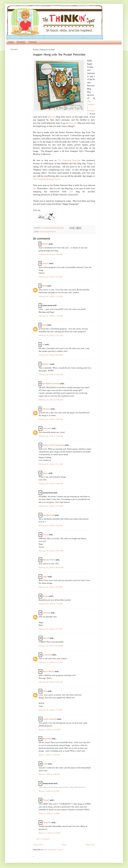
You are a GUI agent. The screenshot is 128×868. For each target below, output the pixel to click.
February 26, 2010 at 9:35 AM (51, 506)
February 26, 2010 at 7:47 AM (51, 336)
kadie (45, 764)
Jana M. (46, 638)
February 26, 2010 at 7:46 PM (51, 604)
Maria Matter (48, 671)
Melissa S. (46, 364)
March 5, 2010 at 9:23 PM (49, 814)
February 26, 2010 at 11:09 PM (51, 646)
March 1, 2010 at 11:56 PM (49, 755)
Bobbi (44, 286)
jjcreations (47, 655)
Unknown (46, 409)
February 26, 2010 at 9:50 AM (51, 526)
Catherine (47, 823)
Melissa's (52, 117)
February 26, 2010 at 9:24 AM (51, 436)
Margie (46, 596)
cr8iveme (46, 613)
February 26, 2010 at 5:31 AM (51, 277)
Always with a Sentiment (53, 445)
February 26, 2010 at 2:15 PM (50, 587)
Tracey (45, 535)
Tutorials (32, 42)
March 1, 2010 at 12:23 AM (49, 730)
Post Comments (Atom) (54, 850)
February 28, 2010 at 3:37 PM (50, 710)
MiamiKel (47, 739)
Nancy (45, 473)
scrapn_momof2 (50, 719)
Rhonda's (73, 123)
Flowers (45, 244)
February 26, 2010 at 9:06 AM (51, 400)
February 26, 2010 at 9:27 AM (51, 464)
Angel (45, 577)
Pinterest (21, 42)
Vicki (45, 691)
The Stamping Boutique (69, 160)
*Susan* (46, 800)
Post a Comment (43, 839)
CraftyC (45, 263)
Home (11, 42)
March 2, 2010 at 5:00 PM (49, 774)
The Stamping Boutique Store (46, 179)
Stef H (44, 325)
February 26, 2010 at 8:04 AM (51, 355)
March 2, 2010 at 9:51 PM (49, 791)
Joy (34, 188)
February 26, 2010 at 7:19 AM (51, 296)
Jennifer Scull (48, 515)
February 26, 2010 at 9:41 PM (50, 629)
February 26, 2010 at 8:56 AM (51, 375)
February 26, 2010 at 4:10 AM (51, 254)
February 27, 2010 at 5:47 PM (51, 663)
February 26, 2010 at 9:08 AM (51, 419)
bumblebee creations (51, 384)
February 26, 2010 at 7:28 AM (51, 316)
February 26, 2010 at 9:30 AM (51, 484)
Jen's (71, 192)
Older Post (90, 845)
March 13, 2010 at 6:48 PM (49, 833)
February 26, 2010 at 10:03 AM (51, 551)
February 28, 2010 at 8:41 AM (51, 682)
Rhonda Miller (49, 560)
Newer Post (38, 845)
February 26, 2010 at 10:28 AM (51, 568)
